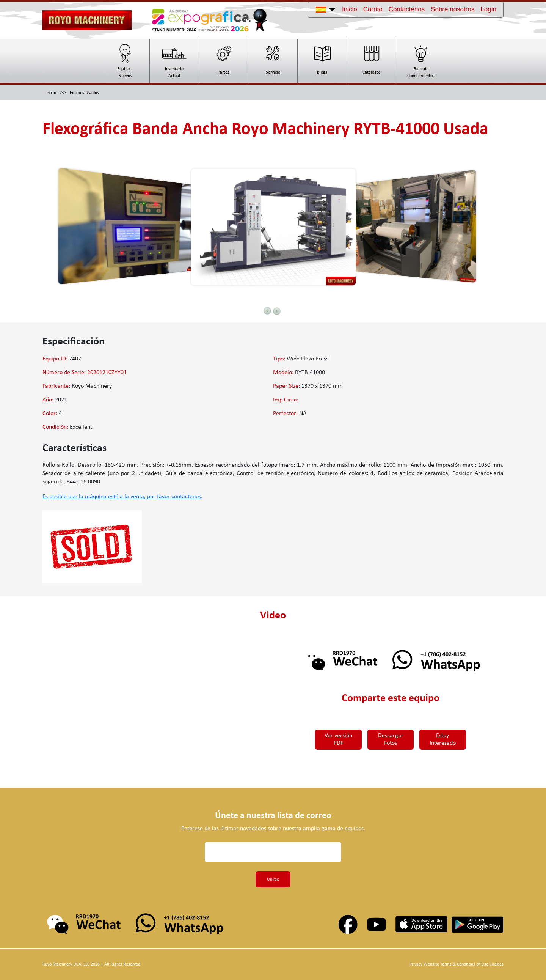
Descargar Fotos (391, 740)
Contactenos (407, 9)
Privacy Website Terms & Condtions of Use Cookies (457, 964)
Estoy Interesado (444, 740)
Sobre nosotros (453, 9)
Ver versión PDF (337, 740)
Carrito (373, 9)
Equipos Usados (84, 93)
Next (277, 311)
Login (488, 9)
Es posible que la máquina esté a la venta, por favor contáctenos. (122, 497)
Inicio (350, 9)
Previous (267, 311)
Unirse (273, 879)
